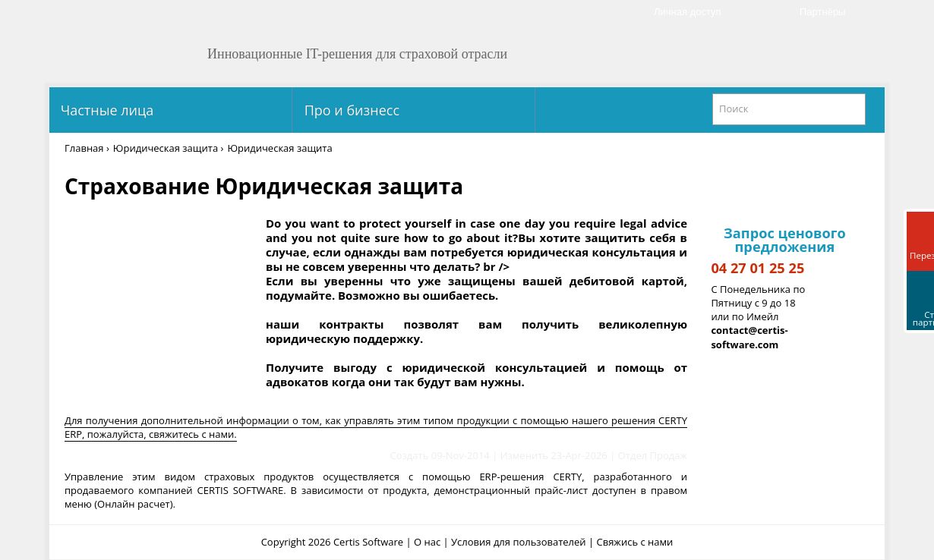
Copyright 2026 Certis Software (332, 542)
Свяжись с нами (635, 542)
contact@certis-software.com (749, 337)
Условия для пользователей (519, 542)
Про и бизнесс (350, 110)
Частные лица (105, 110)
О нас (427, 542)
